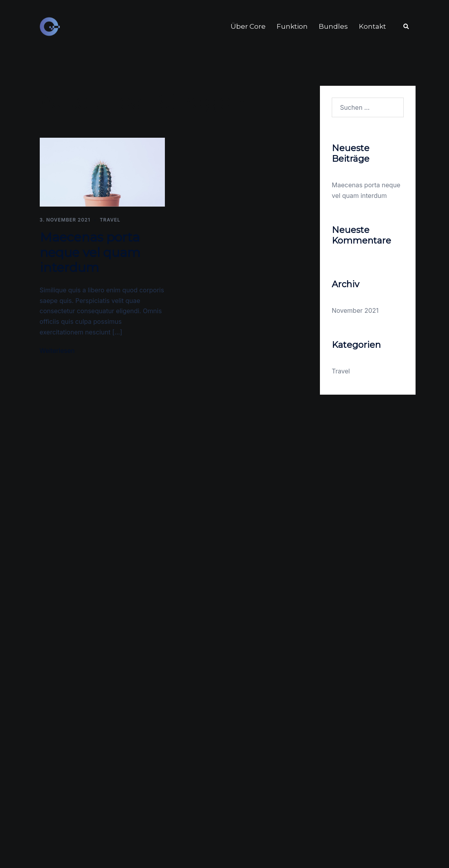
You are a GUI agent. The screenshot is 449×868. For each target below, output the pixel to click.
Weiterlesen (57, 351)
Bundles (333, 26)
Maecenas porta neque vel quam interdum (90, 252)
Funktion (292, 26)
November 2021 (355, 310)
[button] (407, 27)
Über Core (248, 26)
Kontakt (372, 26)
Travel (110, 220)
